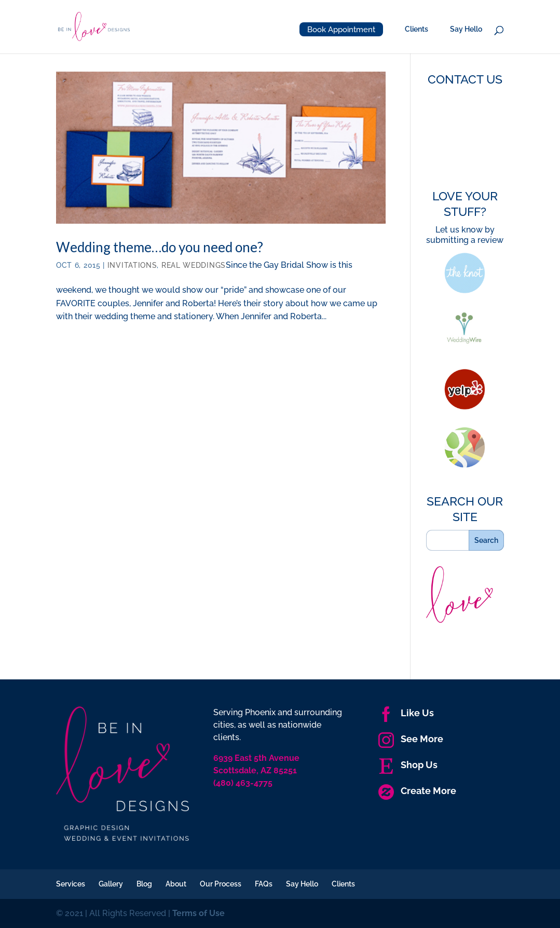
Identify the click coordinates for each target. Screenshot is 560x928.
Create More (417, 791)
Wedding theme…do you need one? (160, 247)
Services (71, 884)
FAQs (264, 884)
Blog (144, 884)
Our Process (221, 884)
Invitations (132, 265)
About (176, 884)
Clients (416, 29)
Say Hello (466, 29)
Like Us (406, 713)
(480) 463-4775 (243, 783)
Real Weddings (194, 265)
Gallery (111, 884)
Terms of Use (199, 913)
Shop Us (408, 765)
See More (411, 739)
